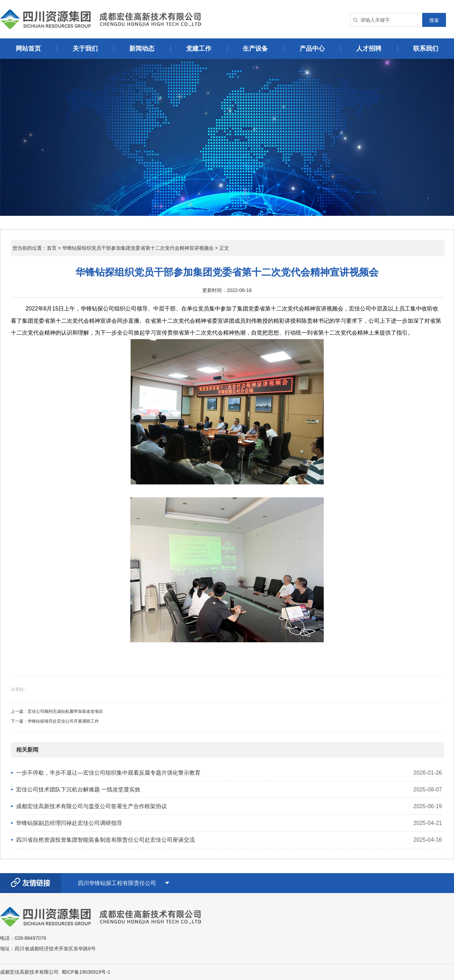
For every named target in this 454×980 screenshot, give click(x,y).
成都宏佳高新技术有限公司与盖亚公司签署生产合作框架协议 (91, 806)
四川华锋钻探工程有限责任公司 (117, 883)
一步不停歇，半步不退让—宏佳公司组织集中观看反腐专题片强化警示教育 (108, 773)
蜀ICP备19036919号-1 (86, 972)
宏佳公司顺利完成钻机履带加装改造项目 (65, 711)
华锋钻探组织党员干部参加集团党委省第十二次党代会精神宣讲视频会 (138, 248)
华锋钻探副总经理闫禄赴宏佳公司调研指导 (69, 823)
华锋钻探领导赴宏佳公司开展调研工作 (63, 721)
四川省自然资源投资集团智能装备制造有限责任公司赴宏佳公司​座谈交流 (105, 840)
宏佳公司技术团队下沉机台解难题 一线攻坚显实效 (78, 789)
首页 (52, 248)
